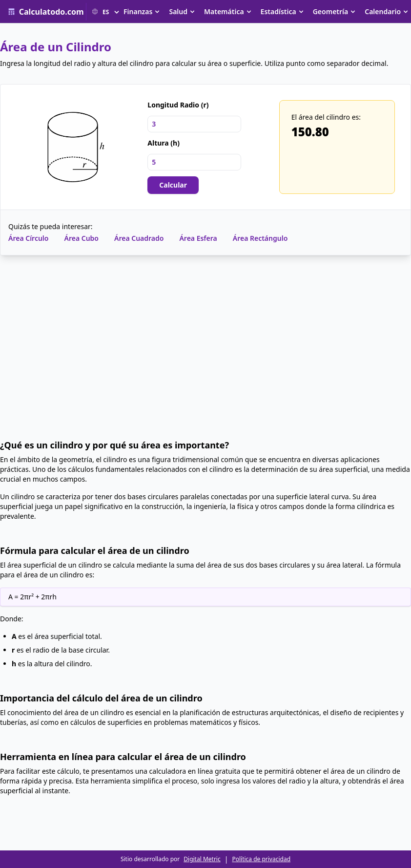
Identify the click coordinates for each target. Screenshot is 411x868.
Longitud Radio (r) (178, 105)
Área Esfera (198, 238)
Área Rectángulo (260, 238)
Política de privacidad (261, 859)
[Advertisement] (205, 347)
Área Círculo (28, 238)
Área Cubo (81, 238)
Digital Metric (202, 859)
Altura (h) (164, 143)
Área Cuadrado (139, 238)
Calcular (173, 185)
